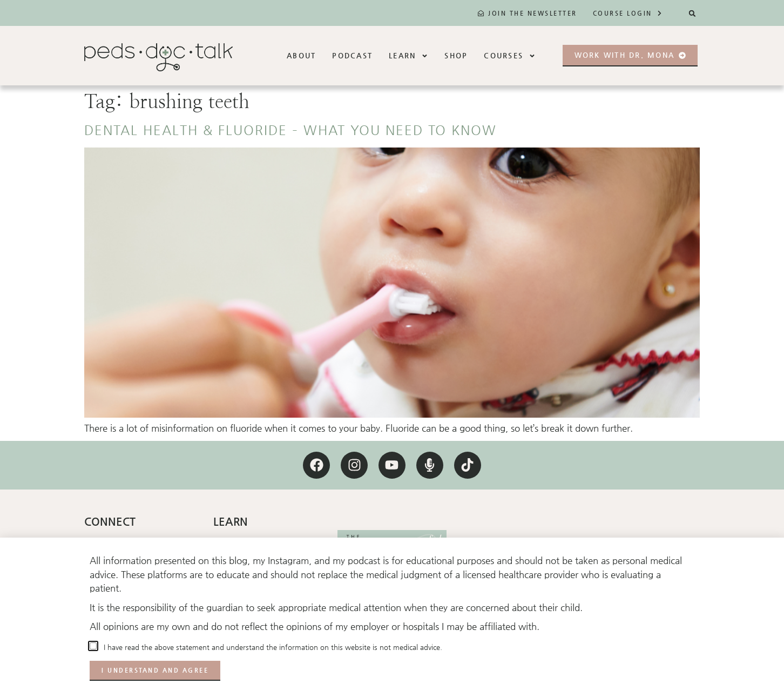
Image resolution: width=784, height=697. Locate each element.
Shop (456, 55)
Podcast (352, 55)
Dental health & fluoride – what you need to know (290, 130)
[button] (692, 13)
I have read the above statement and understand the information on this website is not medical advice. (271, 647)
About (301, 55)
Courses (510, 56)
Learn (408, 56)
